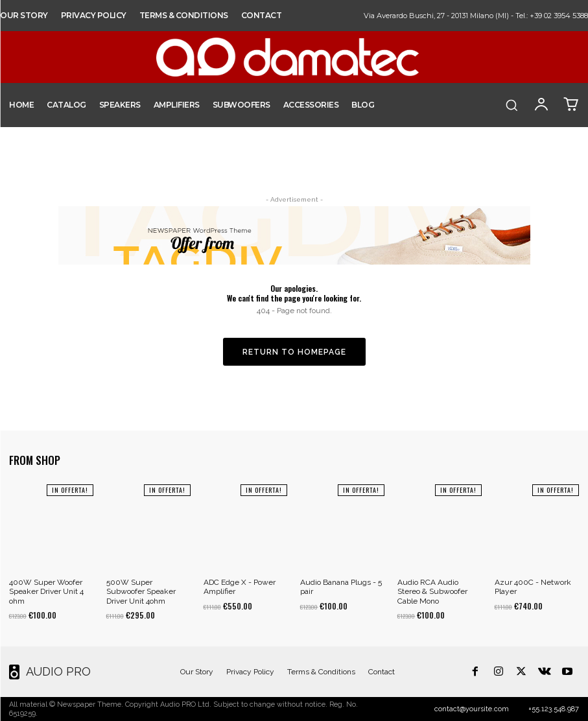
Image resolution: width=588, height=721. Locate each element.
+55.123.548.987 (554, 709)
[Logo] (44, 672)
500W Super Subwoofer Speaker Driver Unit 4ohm (141, 592)
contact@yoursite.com (472, 709)
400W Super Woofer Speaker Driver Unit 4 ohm (46, 592)
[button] (512, 105)
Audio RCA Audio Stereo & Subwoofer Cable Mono (432, 592)
